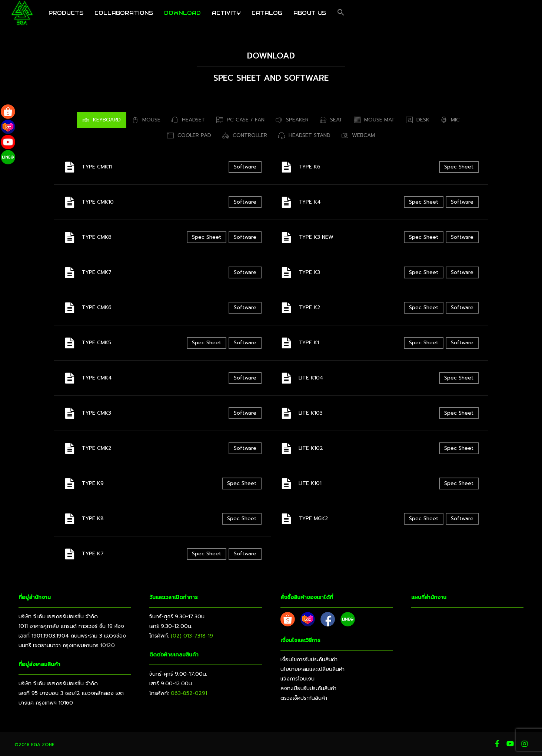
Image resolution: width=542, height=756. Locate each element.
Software (245, 167)
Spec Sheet (207, 237)
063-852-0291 (189, 693)
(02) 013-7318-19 (192, 636)
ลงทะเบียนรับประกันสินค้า (308, 688)
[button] (341, 17)
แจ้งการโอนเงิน (297, 679)
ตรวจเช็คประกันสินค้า (304, 698)
